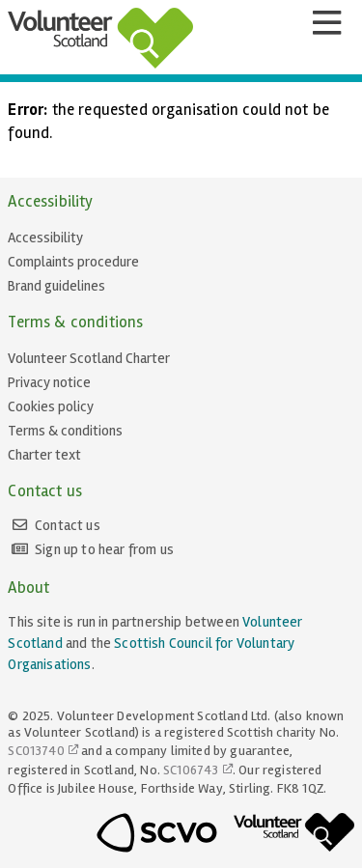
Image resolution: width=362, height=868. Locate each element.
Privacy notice (49, 382)
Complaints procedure (73, 262)
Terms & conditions (65, 431)
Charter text (44, 455)
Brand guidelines (56, 286)
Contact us (68, 525)
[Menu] (326, 23)
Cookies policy (51, 406)
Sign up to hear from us (104, 549)
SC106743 (191, 770)
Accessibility (45, 238)
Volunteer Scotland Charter (89, 358)
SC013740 (36, 751)
